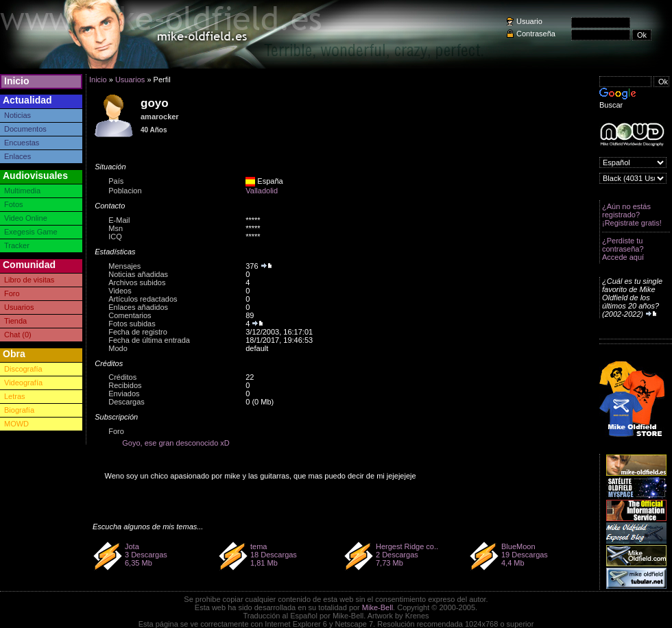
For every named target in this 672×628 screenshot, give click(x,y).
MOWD (16, 424)
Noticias (17, 115)
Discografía (23, 369)
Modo (118, 348)
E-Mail (119, 220)
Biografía (19, 410)
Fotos (14, 204)
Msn (116, 228)
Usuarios (19, 307)
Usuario (529, 21)
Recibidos (125, 385)
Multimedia (22, 191)
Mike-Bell (377, 607)
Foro (12, 293)
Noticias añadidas (138, 274)
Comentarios (130, 315)
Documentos (25, 129)
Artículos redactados (143, 299)
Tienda (15, 321)
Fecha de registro (138, 332)
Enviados (124, 394)
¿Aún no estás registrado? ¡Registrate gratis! (632, 215)
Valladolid (262, 191)
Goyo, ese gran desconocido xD (176, 443)
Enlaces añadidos (138, 307)
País (116, 181)
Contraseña (536, 34)
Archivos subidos (137, 282)
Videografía (23, 383)
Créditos (122, 377)
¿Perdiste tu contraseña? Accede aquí (623, 249)
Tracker (17, 245)
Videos (120, 291)
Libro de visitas (29, 280)
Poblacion (125, 191)
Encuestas (22, 143)
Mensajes (124, 266)
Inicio (17, 81)
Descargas (127, 402)
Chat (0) (18, 335)
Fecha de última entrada (149, 340)
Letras (15, 396)
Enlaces (17, 156)
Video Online (26, 218)
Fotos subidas (132, 324)
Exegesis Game (31, 232)
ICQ (115, 237)
